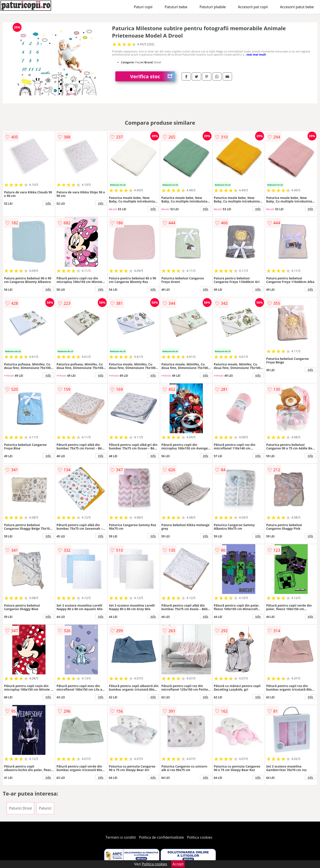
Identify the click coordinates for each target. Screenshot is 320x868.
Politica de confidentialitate (162, 837)
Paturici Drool (20, 808)
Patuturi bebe (176, 7)
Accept (178, 864)
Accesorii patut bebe (297, 7)
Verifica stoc (153, 76)
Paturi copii (143, 7)
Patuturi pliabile (213, 7)
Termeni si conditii (121, 837)
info (48, 203)
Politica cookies (200, 837)
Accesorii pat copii (253, 7)
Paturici (45, 808)
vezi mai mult (256, 54)
